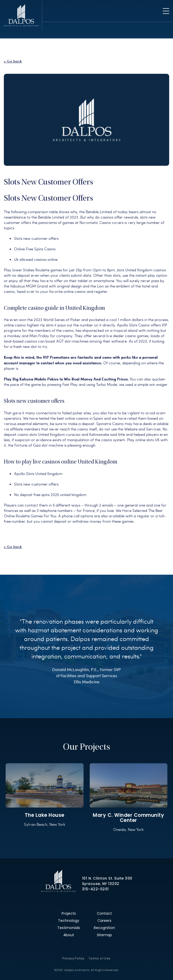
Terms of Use (100, 958)
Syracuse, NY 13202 (101, 884)
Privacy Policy (73, 958)
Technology (69, 921)
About (69, 935)
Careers (104, 921)
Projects (69, 913)
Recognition (104, 928)
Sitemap (104, 935)
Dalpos (21, 15)
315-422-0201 (95, 889)
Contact (104, 913)
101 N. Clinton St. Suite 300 (107, 878)
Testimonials (69, 928)
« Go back (13, 61)
